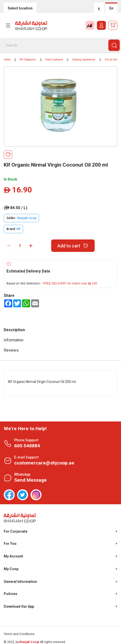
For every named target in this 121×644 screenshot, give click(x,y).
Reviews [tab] (11, 350)
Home (7, 60)
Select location (20, 8)
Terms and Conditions (19, 634)
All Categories (28, 60)
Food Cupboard (54, 60)
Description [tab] (14, 330)
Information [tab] (14, 340)
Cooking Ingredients (84, 60)
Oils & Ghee (112, 60)
